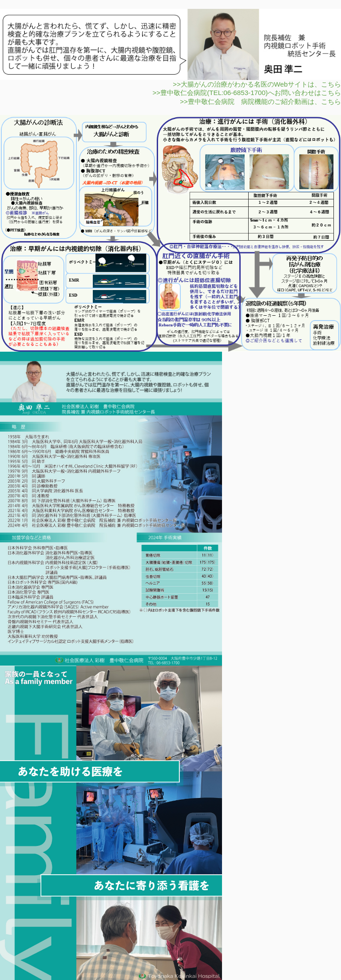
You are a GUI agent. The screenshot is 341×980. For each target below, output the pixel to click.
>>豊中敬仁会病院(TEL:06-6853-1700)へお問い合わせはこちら (247, 93)
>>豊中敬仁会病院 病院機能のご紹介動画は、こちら (260, 101)
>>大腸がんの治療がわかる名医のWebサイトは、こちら (257, 84)
